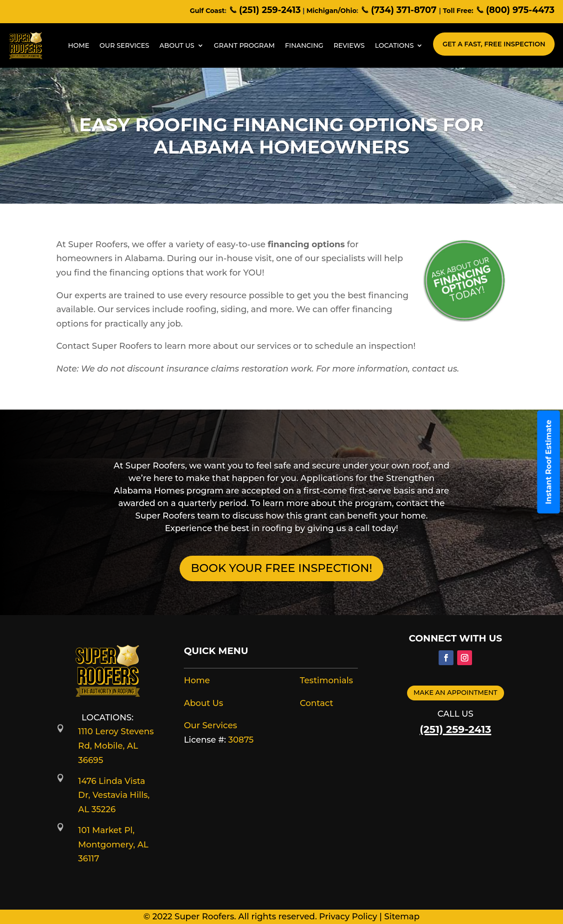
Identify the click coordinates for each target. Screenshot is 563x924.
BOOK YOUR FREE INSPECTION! (281, 568)
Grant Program (244, 45)
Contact (317, 703)
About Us (177, 45)
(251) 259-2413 (265, 10)
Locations (395, 45)
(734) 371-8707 (400, 10)
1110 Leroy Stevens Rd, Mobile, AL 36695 (116, 746)
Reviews (349, 45)
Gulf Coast (207, 11)
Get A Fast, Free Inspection (494, 44)
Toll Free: (458, 11)
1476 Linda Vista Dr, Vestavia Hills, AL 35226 (114, 795)
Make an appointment (456, 693)
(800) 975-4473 (515, 10)
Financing (304, 45)
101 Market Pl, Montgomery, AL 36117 (113, 844)
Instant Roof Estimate (549, 462)
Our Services (124, 45)
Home (78, 45)
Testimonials (327, 680)
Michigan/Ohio (331, 11)
